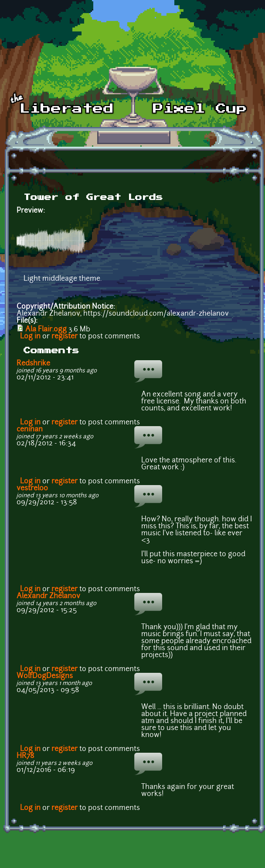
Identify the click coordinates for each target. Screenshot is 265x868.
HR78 (25, 756)
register (65, 337)
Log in (30, 337)
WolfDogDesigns (45, 676)
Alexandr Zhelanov (48, 596)
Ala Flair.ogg (46, 330)
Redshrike (33, 364)
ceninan (30, 430)
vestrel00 (32, 489)
